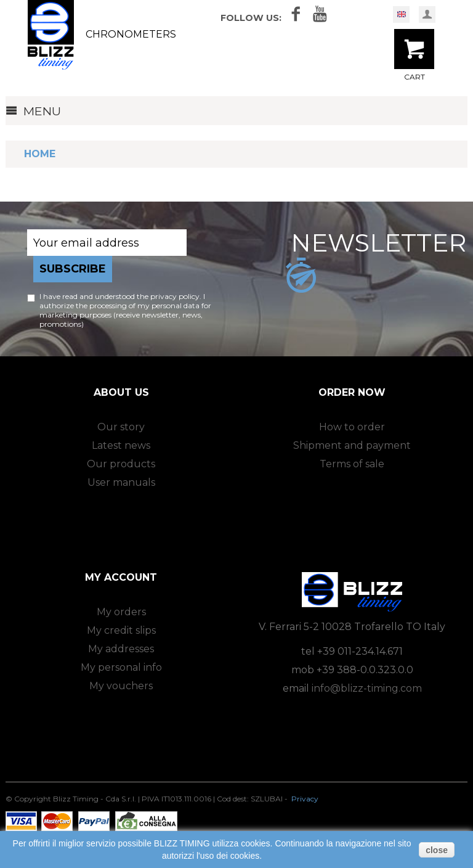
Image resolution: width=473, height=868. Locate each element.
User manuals (121, 482)
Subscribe (73, 269)
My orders (121, 612)
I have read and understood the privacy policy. (120, 296)
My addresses (121, 649)
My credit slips (121, 630)
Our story (121, 427)
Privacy (305, 799)
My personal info (121, 667)
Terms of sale (352, 464)
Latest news (121, 445)
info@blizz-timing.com (367, 688)
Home (40, 154)
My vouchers (121, 686)
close (437, 850)
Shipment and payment (352, 445)
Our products (121, 464)
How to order (352, 427)
